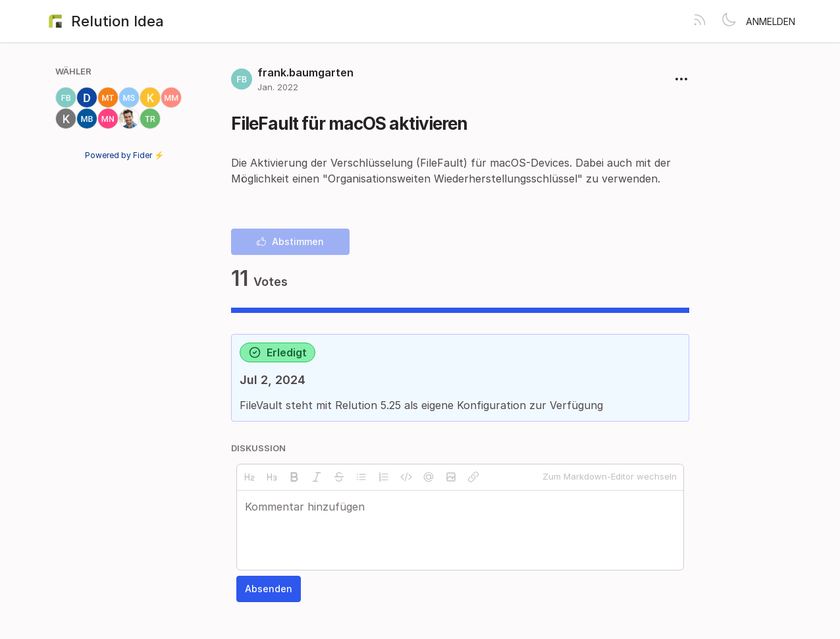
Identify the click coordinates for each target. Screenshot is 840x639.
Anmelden (771, 21)
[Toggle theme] (729, 21)
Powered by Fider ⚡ (124, 155)
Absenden (269, 589)
